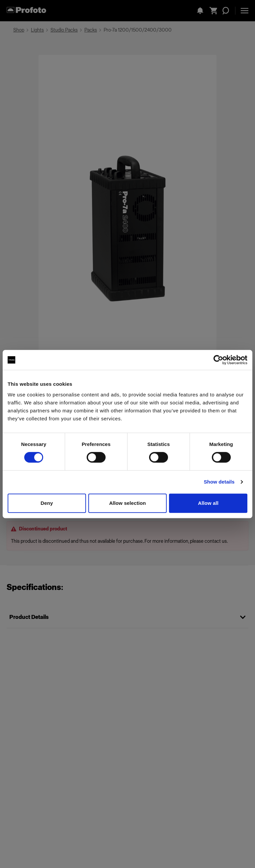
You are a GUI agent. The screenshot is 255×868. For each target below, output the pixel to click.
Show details (219, 482)
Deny (47, 503)
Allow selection (128, 503)
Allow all (208, 503)
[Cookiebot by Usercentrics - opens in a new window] (218, 360)
